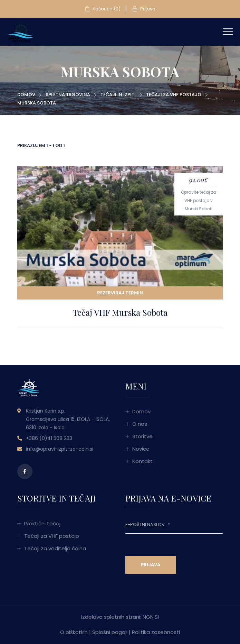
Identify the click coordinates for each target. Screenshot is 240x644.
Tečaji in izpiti (118, 95)
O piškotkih (74, 632)
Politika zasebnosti (156, 632)
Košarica (103, 9)
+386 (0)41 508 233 (49, 438)
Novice (141, 449)
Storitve (142, 436)
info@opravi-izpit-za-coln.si (60, 449)
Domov (26, 95)
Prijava (144, 9)
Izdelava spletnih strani (111, 617)
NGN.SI (151, 617)
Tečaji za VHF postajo (174, 95)
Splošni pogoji (110, 632)
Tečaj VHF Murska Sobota (120, 312)
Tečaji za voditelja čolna (55, 548)
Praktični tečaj (42, 523)
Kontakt (142, 461)
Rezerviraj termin (120, 293)
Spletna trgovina (68, 95)
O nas (140, 424)
